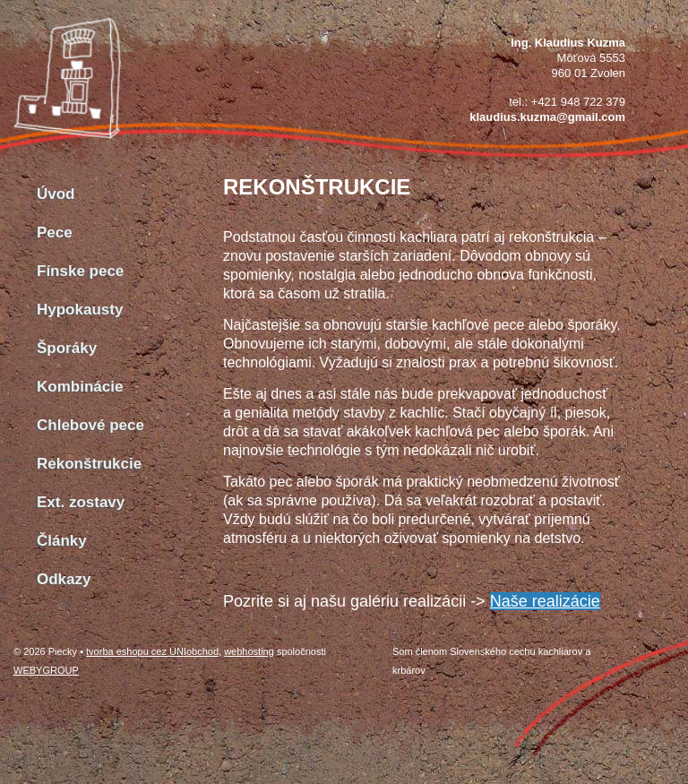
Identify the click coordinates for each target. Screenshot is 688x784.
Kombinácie (80, 387)
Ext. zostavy (81, 502)
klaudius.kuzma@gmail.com (547, 117)
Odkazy (64, 579)
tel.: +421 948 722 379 (567, 102)
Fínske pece (80, 271)
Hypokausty (80, 310)
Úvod (56, 194)
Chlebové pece (90, 425)
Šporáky (67, 348)
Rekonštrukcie (89, 464)
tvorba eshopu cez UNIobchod (152, 651)
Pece (55, 233)
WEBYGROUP (46, 670)
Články (62, 541)
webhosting (249, 651)
